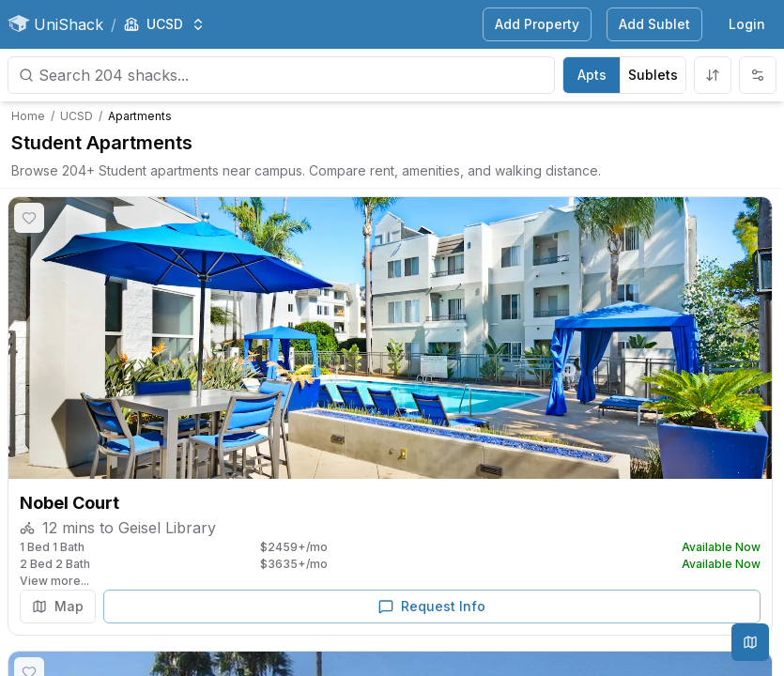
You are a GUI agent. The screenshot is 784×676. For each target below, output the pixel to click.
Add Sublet (654, 24)
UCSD (77, 116)
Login (747, 24)
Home (28, 116)
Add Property (537, 24)
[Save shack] (29, 218)
